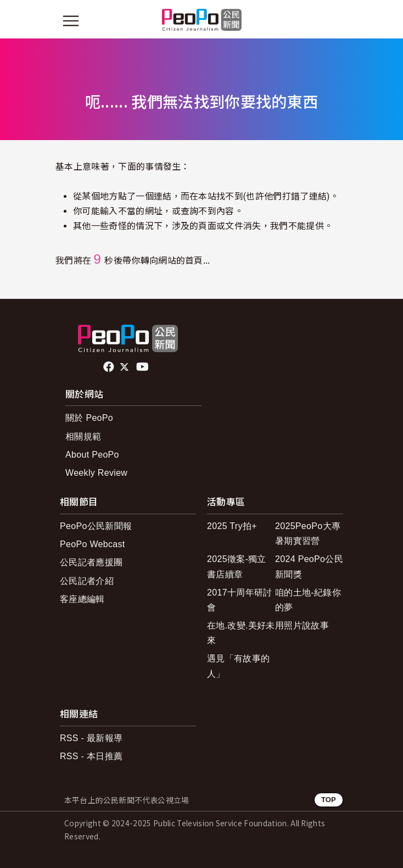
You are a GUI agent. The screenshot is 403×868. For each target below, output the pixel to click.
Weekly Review (96, 473)
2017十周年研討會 (239, 600)
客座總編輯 (82, 599)
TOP (329, 800)
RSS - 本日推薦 (91, 756)
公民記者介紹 (87, 581)
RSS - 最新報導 (91, 738)
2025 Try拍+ (232, 526)
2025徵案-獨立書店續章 (237, 566)
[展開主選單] (71, 21)
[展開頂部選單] (332, 21)
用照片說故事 (302, 625)
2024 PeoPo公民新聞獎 (309, 566)
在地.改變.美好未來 (241, 633)
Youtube (143, 367)
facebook (110, 367)
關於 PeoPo (89, 418)
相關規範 (83, 436)
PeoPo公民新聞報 (96, 526)
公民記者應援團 (91, 562)
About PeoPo (92, 455)
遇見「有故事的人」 (238, 666)
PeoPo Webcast (93, 544)
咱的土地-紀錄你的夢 (308, 600)
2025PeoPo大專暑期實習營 (308, 533)
